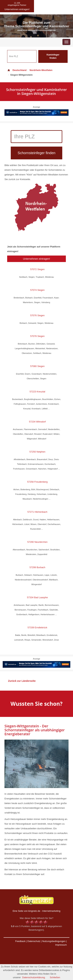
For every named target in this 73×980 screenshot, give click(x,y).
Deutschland (17, 70)
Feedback (20, 941)
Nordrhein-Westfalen (41, 70)
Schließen (55, 977)
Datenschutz (34, 941)
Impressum (61, 945)
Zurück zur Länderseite (22, 681)
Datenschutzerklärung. (34, 977)
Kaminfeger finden (53, 56)
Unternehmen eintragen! (37, 259)
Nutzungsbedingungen (54, 941)
